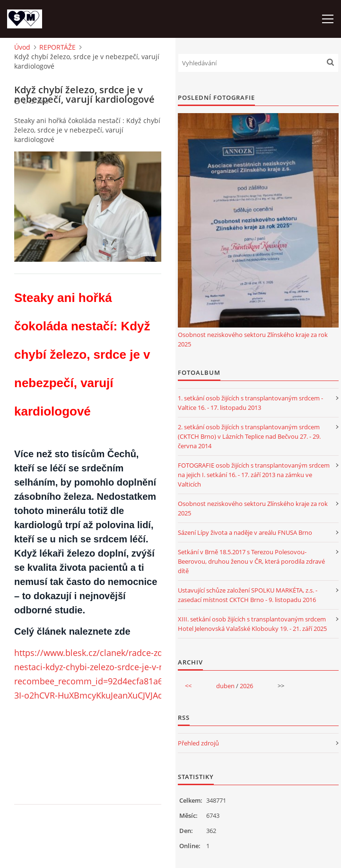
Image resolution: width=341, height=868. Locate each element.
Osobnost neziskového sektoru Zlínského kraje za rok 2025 (253, 339)
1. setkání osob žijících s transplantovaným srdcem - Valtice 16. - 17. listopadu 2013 (250, 403)
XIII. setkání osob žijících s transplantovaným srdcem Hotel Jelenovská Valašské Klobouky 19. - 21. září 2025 (252, 624)
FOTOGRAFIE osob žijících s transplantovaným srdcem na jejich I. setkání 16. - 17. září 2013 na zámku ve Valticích (254, 475)
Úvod (22, 47)
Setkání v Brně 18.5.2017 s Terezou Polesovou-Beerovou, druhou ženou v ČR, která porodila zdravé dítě (251, 561)
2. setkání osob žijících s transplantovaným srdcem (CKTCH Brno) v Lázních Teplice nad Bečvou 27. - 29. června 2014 (249, 436)
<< (188, 686)
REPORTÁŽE (57, 47)
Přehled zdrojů (198, 743)
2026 (246, 686)
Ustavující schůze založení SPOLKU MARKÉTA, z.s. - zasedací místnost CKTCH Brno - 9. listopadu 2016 (248, 595)
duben (225, 686)
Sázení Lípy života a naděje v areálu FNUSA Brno (245, 532)
